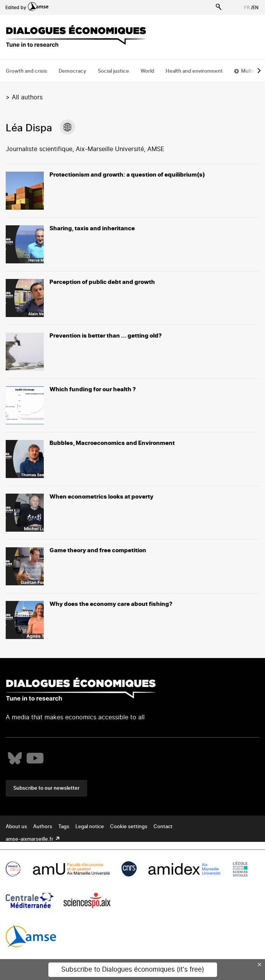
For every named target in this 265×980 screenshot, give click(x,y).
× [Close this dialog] (260, 964)
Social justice (113, 71)
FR (247, 8)
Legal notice (90, 827)
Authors (43, 827)
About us (16, 827)
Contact (163, 827)
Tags (64, 827)
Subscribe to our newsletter (46, 788)
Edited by (27, 8)
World (147, 71)
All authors (27, 97)
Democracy (73, 71)
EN (255, 8)
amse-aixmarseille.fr (30, 839)
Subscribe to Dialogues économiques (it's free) (133, 970)
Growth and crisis (26, 71)
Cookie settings (129, 827)
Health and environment (194, 71)
